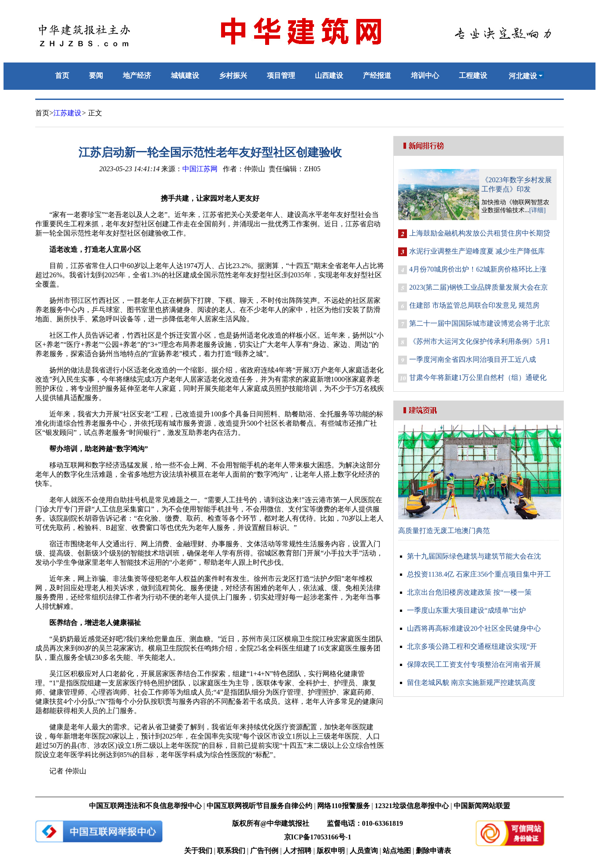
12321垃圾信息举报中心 (412, 806)
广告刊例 (264, 851)
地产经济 (137, 75)
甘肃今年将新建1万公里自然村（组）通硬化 (478, 377)
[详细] (538, 210)
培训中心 (425, 75)
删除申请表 (433, 851)
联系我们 (231, 851)
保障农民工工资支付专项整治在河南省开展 (474, 664)
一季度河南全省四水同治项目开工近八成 (473, 359)
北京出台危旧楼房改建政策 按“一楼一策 (469, 592)
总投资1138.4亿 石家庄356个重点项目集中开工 (479, 574)
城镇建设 (185, 75)
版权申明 (331, 851)
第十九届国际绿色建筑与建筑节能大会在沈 (474, 556)
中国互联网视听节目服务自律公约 (259, 806)
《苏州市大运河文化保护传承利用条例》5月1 (480, 341)
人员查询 (364, 851)
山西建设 (329, 75)
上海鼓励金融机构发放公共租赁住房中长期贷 (480, 233)
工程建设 (473, 75)
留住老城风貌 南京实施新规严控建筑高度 (471, 682)
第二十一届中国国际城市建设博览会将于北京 (480, 323)
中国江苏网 (200, 169)
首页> (44, 113)
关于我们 (198, 851)
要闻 (96, 75)
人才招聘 (297, 851)
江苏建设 (67, 113)
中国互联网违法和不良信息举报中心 (145, 806)
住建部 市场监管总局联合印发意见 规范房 (474, 305)
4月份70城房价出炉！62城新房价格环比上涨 (478, 269)
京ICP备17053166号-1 (318, 837)
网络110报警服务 (343, 806)
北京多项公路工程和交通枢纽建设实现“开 (472, 646)
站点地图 (397, 851)
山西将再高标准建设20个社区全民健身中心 (474, 628)
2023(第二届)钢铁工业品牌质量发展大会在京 (479, 287)
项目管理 (281, 75)
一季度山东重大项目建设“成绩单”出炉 (466, 610)
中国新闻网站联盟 (482, 806)
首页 (62, 75)
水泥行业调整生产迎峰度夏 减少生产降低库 (477, 251)
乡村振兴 (233, 75)
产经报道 (377, 75)
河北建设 (526, 76)
